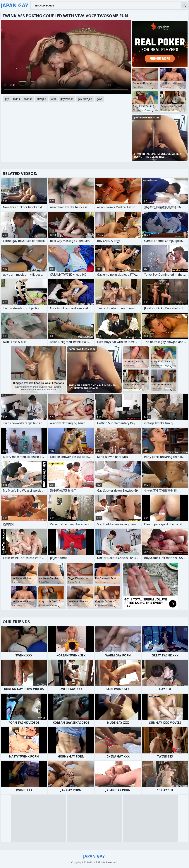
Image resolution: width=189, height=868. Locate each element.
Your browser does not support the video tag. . (66, 57)
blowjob (41, 99)
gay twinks (67, 99)
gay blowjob (85, 99)
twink (17, 99)
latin (53, 99)
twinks (28, 99)
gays (99, 99)
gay (7, 99)
